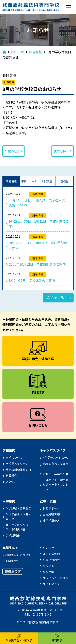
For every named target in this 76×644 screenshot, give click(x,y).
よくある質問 (51, 554)
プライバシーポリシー (57, 578)
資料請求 (48, 566)
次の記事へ (63, 151)
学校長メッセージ (17, 464)
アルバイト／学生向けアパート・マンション (56, 484)
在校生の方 (13, 571)
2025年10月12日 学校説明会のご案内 (37, 264)
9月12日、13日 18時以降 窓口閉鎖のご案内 (38, 245)
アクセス (11, 482)
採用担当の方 (51, 520)
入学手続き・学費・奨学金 (18, 517)
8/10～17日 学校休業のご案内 (32, 280)
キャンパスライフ (53, 450)
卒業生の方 (11, 548)
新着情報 (11, 181)
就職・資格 (48, 501)
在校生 (65, 181)
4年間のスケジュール (56, 457)
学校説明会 (13, 535)
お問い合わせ (51, 560)
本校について (14, 457)
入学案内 (9, 501)
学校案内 (9, 450)
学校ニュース (29, 181)
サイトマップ (51, 584)
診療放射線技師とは (18, 470)
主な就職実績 (51, 514)
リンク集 (48, 572)
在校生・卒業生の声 (56, 474)
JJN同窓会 (12, 561)
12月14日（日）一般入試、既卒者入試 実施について (39, 203)
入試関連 (47, 181)
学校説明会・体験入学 (19, 638)
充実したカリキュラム (56, 466)
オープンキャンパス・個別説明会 (17, 527)
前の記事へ (13, 151)
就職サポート (51, 508)
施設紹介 (11, 475)
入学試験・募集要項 (18, 508)
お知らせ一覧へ (56, 298)
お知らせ (48, 548)
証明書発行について (18, 555)
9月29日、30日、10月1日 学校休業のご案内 (39, 224)
